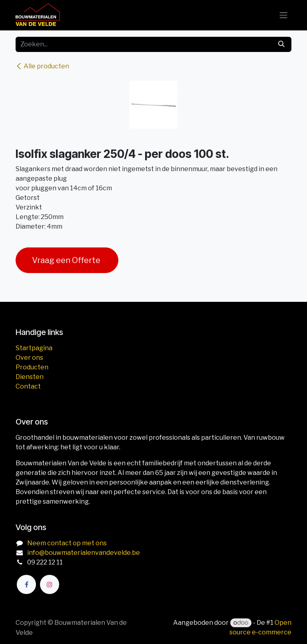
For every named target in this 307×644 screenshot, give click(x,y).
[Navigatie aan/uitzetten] (283, 15)
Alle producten (42, 66)
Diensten (30, 377)
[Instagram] (50, 584)
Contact (28, 386)
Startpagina (34, 348)
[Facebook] (26, 584)
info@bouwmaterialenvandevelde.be (84, 553)
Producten (32, 367)
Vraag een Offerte (67, 260)
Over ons (29, 358)
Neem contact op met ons (67, 543)
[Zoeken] (281, 44)
